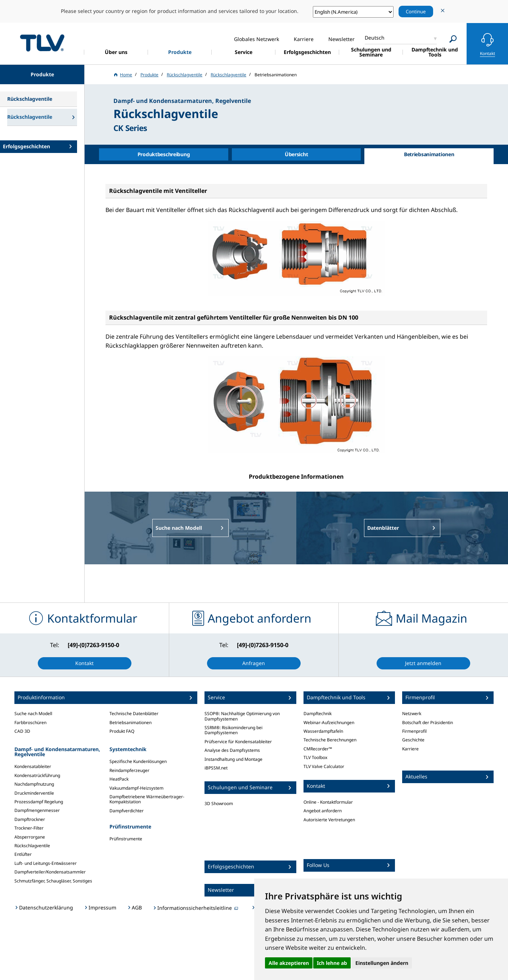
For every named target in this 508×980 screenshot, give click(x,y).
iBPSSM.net (216, 768)
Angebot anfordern (323, 811)
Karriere (410, 749)
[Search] (453, 39)
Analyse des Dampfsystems (232, 750)
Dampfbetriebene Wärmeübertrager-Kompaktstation (147, 799)
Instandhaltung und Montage (233, 759)
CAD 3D (22, 731)
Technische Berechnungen (330, 740)
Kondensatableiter (33, 766)
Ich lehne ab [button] (332, 963)
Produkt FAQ (122, 731)
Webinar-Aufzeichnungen (329, 722)
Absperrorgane (30, 837)
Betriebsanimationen (131, 722)
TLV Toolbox (315, 757)
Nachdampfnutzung (34, 784)
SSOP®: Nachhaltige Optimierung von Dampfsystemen (242, 716)
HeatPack (119, 779)
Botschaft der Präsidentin (428, 722)
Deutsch (375, 38)
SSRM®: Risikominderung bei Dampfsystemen (233, 730)
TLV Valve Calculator (324, 766)
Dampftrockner (30, 819)
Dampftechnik (318, 713)
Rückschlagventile (32, 846)
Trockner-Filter (29, 828)
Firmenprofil (414, 731)
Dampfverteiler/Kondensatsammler (50, 872)
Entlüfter (23, 854)
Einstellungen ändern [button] (382, 963)
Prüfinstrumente (126, 839)
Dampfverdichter (127, 811)
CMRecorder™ (318, 749)
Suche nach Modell (33, 713)
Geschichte (413, 740)
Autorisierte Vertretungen (329, 820)
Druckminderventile (34, 793)
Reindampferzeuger (129, 770)
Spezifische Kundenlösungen (138, 761)
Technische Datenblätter (134, 713)
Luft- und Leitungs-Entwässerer (46, 863)
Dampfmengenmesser (37, 810)
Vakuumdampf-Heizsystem (136, 788)
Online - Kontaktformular (328, 802)
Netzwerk (412, 713)
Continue (416, 12)
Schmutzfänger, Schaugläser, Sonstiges (53, 881)
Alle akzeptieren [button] (289, 963)
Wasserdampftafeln (323, 731)
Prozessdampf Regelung (39, 802)
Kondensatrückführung (37, 775)
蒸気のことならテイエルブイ (42, 43)
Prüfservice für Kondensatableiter (238, 742)
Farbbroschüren (30, 722)
